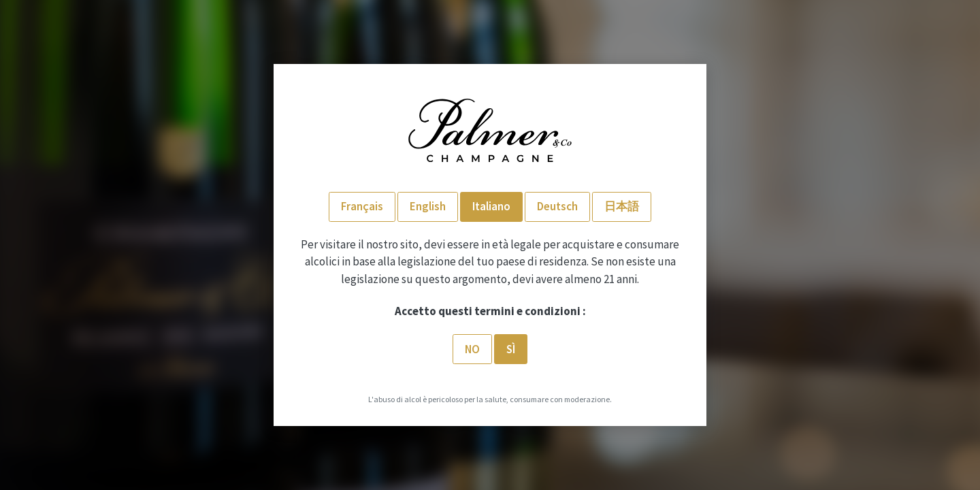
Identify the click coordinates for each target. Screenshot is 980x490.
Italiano (491, 206)
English (428, 206)
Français (362, 206)
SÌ (511, 349)
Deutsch (557, 206)
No (472, 349)
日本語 (622, 206)
